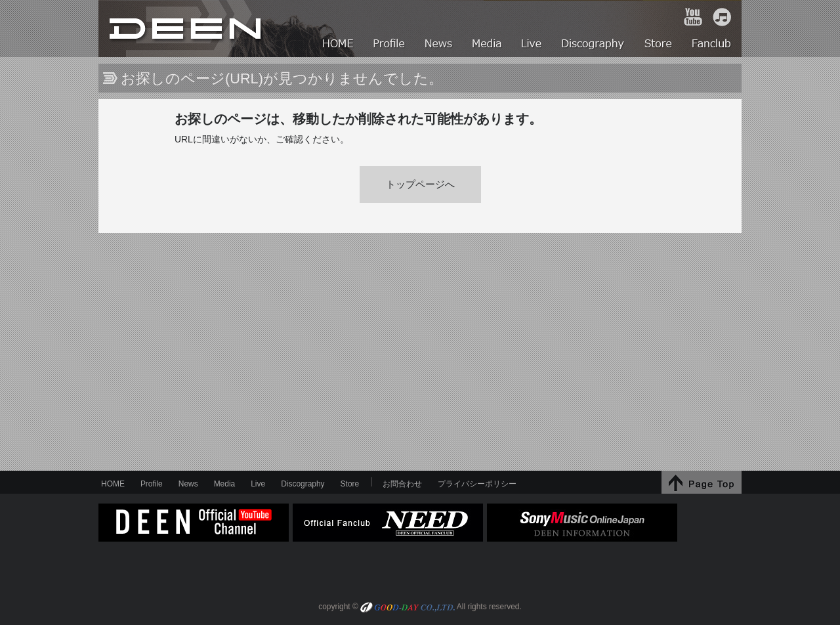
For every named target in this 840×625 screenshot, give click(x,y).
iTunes (722, 17)
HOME (187, 29)
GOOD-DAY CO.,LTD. (408, 608)
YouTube (693, 17)
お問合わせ (402, 484)
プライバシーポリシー (477, 484)
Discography (303, 484)
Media (225, 484)
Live (258, 484)
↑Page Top (702, 482)
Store (350, 484)
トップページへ (420, 184)
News (188, 484)
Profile (152, 484)
